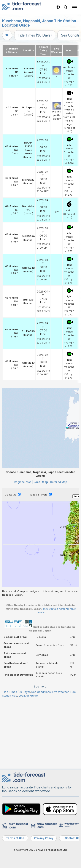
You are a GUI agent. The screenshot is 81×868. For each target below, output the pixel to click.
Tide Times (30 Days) (35, 35)
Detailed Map (59, 482)
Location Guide (28, 696)
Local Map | (42, 482)
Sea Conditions (41, 692)
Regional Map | (24, 482)
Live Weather (60, 692)
